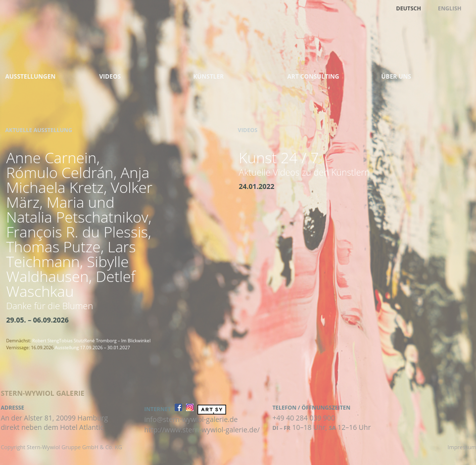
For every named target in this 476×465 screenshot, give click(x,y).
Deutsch (409, 8)
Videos (110, 76)
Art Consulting (313, 76)
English (450, 8)
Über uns (396, 76)
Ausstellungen (31, 76)
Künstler (209, 76)
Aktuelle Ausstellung (39, 130)
